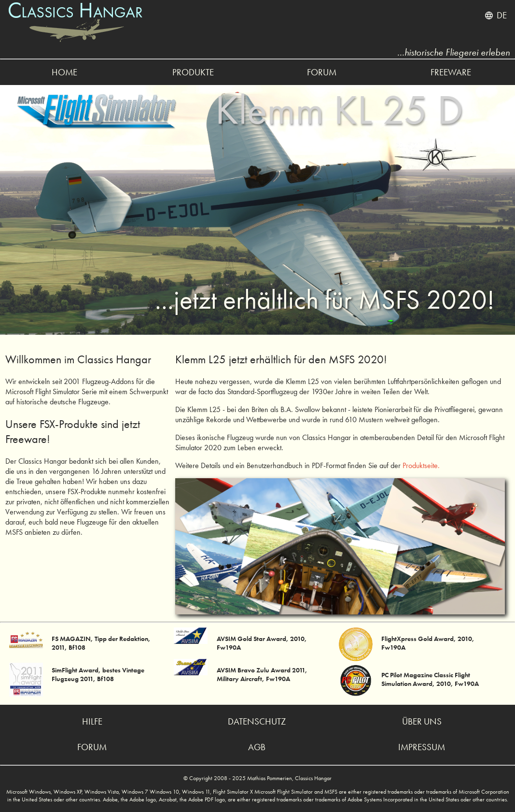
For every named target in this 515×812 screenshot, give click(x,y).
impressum (422, 747)
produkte (193, 72)
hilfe (92, 721)
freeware (451, 72)
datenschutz (257, 721)
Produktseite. (421, 465)
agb (257, 747)
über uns (422, 721)
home (64, 72)
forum (322, 72)
